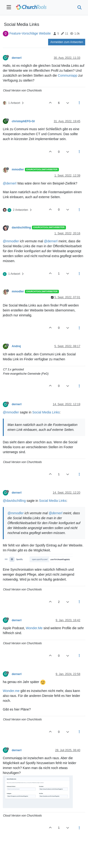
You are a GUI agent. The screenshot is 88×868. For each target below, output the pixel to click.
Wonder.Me (34, 628)
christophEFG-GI (23, 121)
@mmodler (11, 241)
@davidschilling (14, 501)
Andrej (16, 346)
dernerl (17, 58)
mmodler (18, 169)
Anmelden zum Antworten (67, 42)
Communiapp (67, 75)
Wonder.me (11, 691)
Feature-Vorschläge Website (30, 33)
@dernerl (10, 183)
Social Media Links (46, 412)
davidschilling (21, 228)
